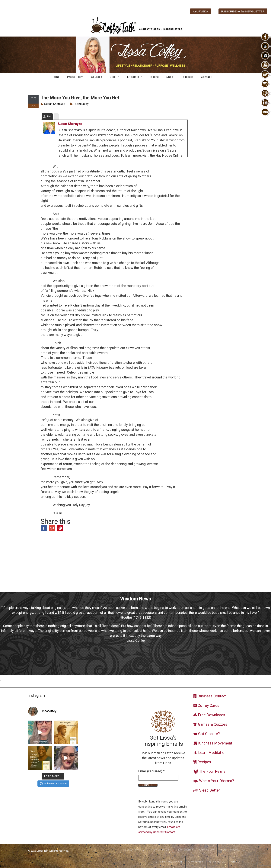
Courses (97, 77)
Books (155, 77)
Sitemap (236, 862)
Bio (49, 116)
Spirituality (82, 104)
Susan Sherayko (55, 104)
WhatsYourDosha (134, 850)
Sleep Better (196, 862)
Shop (170, 77)
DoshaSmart (186, 850)
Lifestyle (135, 77)
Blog (115, 77)
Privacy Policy (217, 862)
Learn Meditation (230, 850)
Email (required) (151, 771)
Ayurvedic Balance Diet (169, 862)
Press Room (75, 77)
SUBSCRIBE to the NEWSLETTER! (243, 11)
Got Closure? (206, 850)
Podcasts (187, 77)
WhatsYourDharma (161, 850)
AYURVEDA (201, 11)
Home (56, 77)
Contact (206, 77)
